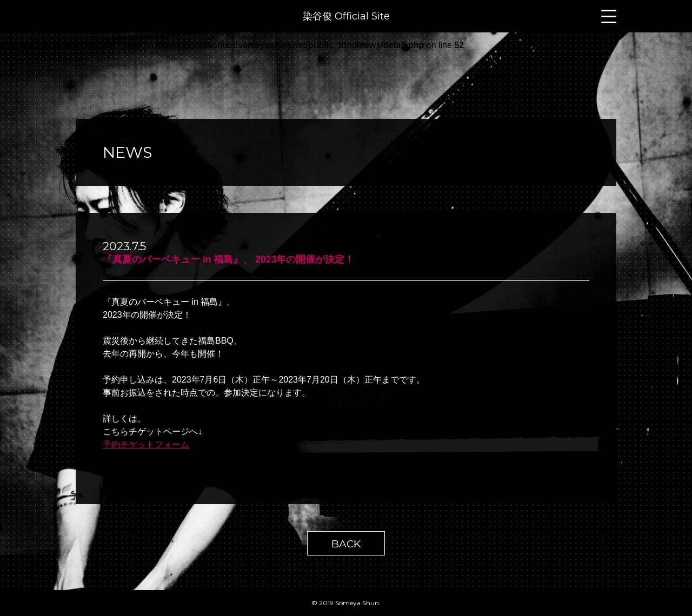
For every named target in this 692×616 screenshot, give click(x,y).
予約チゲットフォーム (146, 444)
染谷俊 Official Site (346, 16)
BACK (346, 544)
